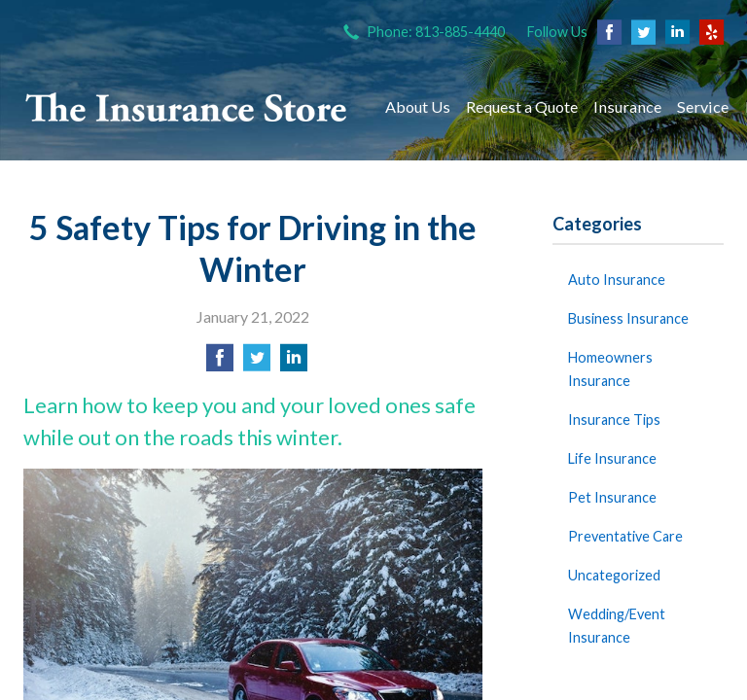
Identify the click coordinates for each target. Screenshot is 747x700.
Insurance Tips (614, 420)
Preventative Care (625, 536)
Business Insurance (628, 318)
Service (703, 106)
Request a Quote (522, 106)
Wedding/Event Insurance (617, 626)
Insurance (627, 106)
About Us (418, 106)
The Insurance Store (186, 107)
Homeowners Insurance (610, 369)
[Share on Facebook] (220, 363)
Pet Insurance (612, 497)
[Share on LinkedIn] (294, 363)
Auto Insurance (617, 280)
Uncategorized (614, 575)
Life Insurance (612, 458)
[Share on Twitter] (257, 363)
